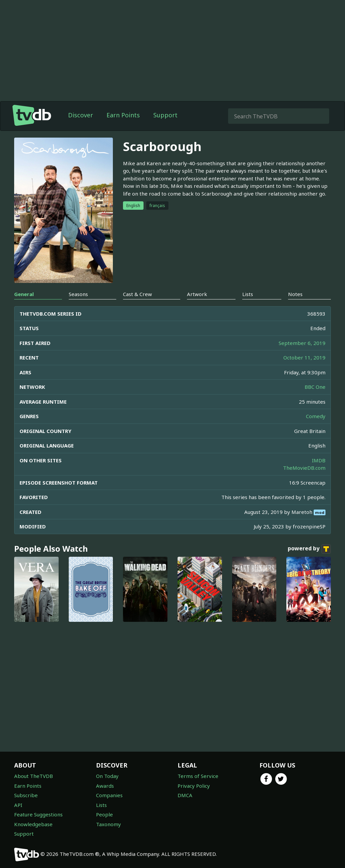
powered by (309, 549)
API (18, 805)
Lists (101, 805)
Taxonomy (108, 824)
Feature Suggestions (38, 814)
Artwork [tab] (197, 294)
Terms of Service (198, 776)
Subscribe (26, 795)
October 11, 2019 (304, 357)
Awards (105, 786)
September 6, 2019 (302, 343)
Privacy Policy (194, 786)
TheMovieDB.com (304, 468)
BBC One (315, 387)
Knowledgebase (33, 824)
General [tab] (24, 294)
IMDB (319, 460)
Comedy (316, 416)
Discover (81, 115)
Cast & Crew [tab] (137, 294)
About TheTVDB (34, 776)
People (104, 814)
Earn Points (123, 115)
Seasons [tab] (78, 294)
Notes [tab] (295, 294)
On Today (107, 776)
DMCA (185, 795)
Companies (109, 795)
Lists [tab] (248, 294)
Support (165, 115)
